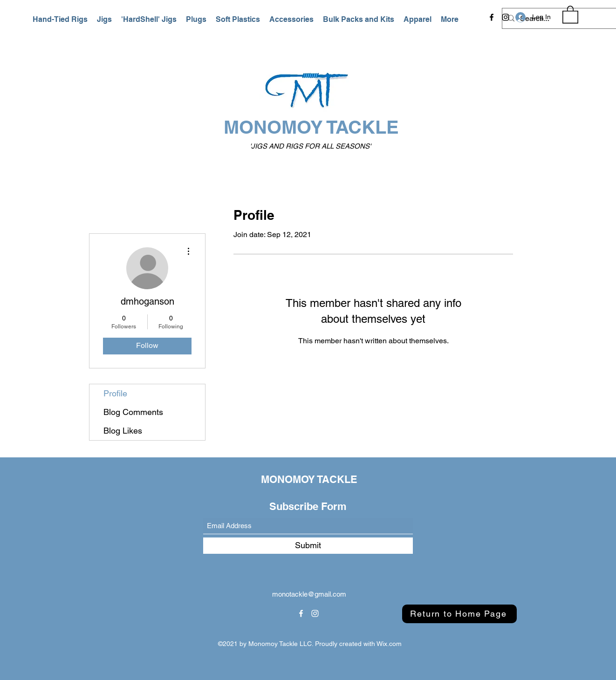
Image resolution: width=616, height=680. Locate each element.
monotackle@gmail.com (309, 594)
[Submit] (308, 546)
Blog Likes (123, 431)
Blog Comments (133, 412)
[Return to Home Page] (459, 614)
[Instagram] (506, 17)
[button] (60, 20)
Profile (115, 393)
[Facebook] (492, 17)
